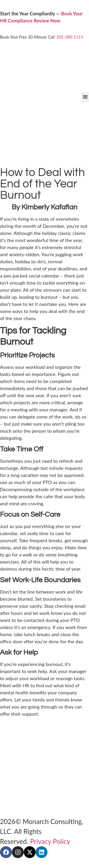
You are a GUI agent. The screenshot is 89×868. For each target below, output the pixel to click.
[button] (85, 97)
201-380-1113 (70, 37)
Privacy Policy (50, 841)
